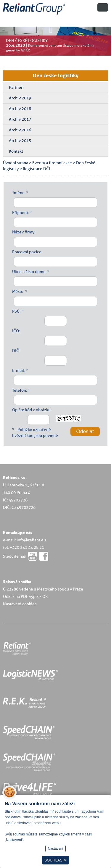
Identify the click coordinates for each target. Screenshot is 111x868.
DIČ (16, 351)
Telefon (19, 390)
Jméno (18, 193)
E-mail (18, 370)
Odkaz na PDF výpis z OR (25, 596)
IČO (16, 331)
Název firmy (23, 232)
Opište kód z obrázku (31, 410)
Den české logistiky (56, 75)
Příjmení (20, 212)
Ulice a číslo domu (29, 272)
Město (18, 291)
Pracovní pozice (27, 252)
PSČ (16, 311)
